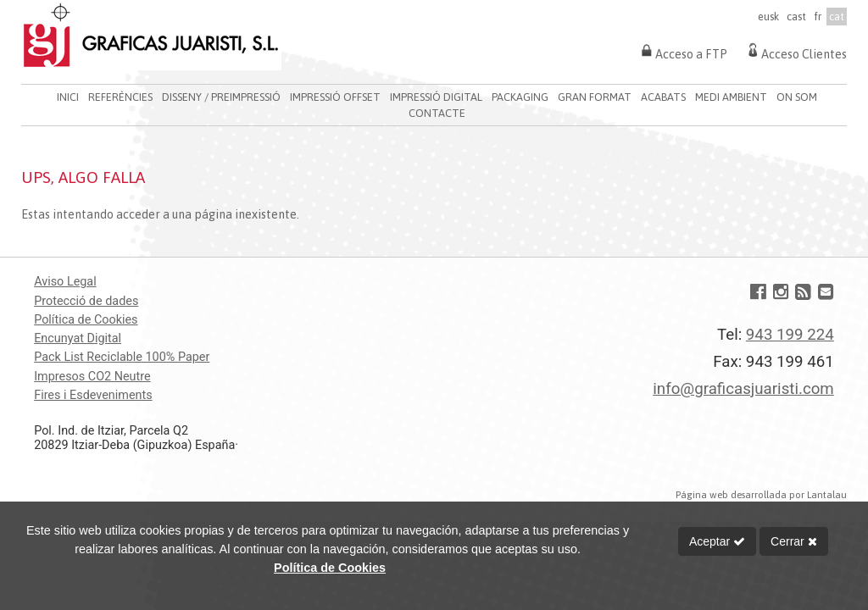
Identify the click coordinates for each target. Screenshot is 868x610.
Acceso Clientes (796, 50)
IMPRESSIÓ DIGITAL (436, 97)
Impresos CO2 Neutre (92, 377)
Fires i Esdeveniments (93, 395)
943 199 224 (790, 335)
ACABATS (663, 97)
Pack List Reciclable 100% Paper (122, 357)
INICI (68, 97)
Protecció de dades (86, 301)
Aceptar (717, 541)
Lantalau (827, 494)
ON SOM (797, 97)
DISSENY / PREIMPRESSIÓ (221, 97)
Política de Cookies (86, 320)
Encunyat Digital (78, 338)
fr (818, 17)
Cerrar (794, 541)
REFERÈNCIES (120, 97)
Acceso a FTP (683, 50)
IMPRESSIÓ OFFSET (335, 97)
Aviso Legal (65, 282)
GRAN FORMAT (595, 97)
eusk (768, 17)
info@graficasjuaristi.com (743, 389)
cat (837, 17)
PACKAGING (520, 97)
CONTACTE (437, 113)
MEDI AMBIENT (731, 97)
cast (796, 17)
